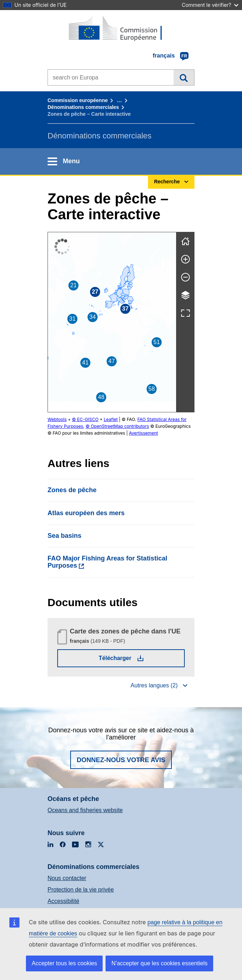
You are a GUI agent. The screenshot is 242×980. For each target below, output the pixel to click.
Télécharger (135, 658)
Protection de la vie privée (81, 890)
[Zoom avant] (185, 259)
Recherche (184, 77)
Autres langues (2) (154, 685)
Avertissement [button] (97, 433)
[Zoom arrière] (185, 277)
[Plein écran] (185, 313)
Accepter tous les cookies (64, 963)
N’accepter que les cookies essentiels (159, 963)
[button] (122, 297)
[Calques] (185, 295)
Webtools (57, 419)
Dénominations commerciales (83, 107)
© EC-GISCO (85, 419)
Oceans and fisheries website (85, 810)
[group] (112, 322)
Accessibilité (63, 901)
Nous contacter (67, 878)
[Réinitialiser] (185, 241)
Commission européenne (78, 100)
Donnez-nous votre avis (121, 760)
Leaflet (111, 419)
